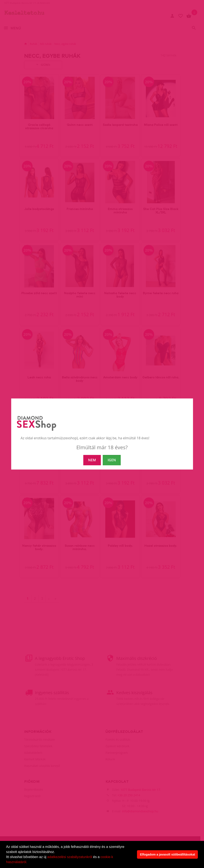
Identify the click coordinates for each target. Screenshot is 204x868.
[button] (29, 863)
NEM (92, 460)
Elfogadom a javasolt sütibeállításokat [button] (168, 854)
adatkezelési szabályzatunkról (70, 857)
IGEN (112, 460)
